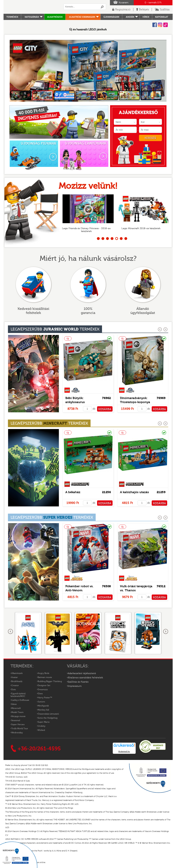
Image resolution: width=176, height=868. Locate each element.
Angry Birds (43, 673)
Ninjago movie (18, 716)
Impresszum (75, 686)
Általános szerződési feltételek (85, 678)
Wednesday (17, 733)
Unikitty (42, 726)
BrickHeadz (17, 681)
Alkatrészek (55, 17)
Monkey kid (43, 710)
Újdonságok (111, 17)
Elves (40, 694)
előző (160, 329)
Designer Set (44, 685)
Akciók (130, 17)
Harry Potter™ (45, 698)
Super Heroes (18, 724)
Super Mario (44, 722)
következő (166, 329)
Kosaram (124, 3)
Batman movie (45, 677)
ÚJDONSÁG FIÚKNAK (39, 143)
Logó (32, 7)
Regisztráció (123, 10)
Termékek (12, 17)
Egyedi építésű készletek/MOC (18, 695)
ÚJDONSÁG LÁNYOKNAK (86, 143)
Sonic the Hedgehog (48, 718)
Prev (15, 71)
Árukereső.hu (124, 751)
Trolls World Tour (20, 729)
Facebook (155, 25)
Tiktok (166, 25)
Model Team (17, 712)
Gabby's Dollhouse (20, 700)
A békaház (73, 492)
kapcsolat (162, 17)
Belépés (144, 10)
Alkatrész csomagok (82, 17)
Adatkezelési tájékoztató (82, 673)
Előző (11, 632)
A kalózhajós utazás (134, 492)
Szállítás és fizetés (78, 682)
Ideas (14, 704)
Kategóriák (32, 17)
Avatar (15, 677)
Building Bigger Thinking (50, 681)
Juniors (41, 702)
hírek (146, 17)
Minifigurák (43, 706)
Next (161, 71)
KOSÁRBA (105, 409)
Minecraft (16, 708)
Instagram (160, 25)
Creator (15, 685)
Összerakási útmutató (48, 714)
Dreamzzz (43, 689)
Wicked (41, 730)
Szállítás (165, 10)
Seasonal (16, 720)
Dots (13, 689)
